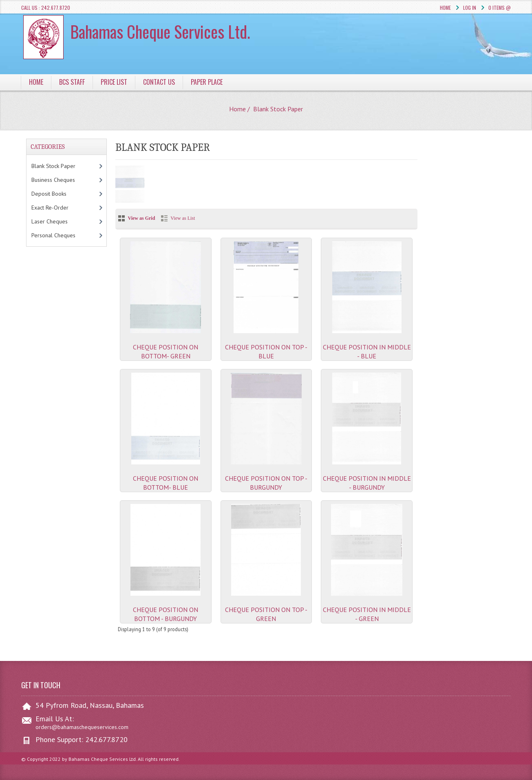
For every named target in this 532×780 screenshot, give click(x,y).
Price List (114, 82)
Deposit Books (57, 194)
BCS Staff (72, 82)
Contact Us (159, 82)
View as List (183, 218)
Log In (470, 8)
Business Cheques (62, 180)
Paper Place (207, 82)
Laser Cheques (60, 221)
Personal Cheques (63, 235)
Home (445, 8)
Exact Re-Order (58, 208)
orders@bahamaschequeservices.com (82, 727)
